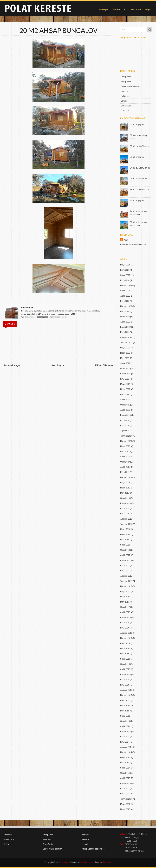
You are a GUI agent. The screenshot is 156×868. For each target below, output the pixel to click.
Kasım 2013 (125, 783)
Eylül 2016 (125, 628)
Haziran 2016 (126, 638)
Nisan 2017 (125, 597)
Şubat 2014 (125, 768)
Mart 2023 (125, 311)
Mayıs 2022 (125, 348)
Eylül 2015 (125, 685)
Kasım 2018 (125, 503)
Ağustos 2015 (126, 690)
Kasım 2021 (125, 374)
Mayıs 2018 (125, 529)
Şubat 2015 (125, 716)
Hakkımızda (135, 9)
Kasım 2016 (125, 617)
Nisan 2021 (125, 389)
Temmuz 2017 (126, 581)
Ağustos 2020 (126, 431)
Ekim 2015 (125, 680)
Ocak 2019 (125, 498)
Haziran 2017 (126, 586)
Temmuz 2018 (126, 524)
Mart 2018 (125, 540)
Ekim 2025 (125, 270)
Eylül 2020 (125, 426)
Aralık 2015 (125, 669)
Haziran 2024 (126, 286)
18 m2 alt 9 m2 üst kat (140, 190)
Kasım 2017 (125, 560)
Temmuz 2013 (126, 799)
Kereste (85, 839)
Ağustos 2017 (126, 576)
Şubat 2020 (125, 457)
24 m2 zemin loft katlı (139, 179)
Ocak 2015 (125, 721)
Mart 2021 (125, 394)
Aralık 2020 (125, 410)
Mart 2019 (125, 493)
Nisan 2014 (125, 757)
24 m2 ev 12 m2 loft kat (140, 168)
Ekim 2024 (125, 280)
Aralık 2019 (125, 467)
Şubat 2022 (125, 363)
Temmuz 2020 (126, 436)
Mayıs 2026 (125, 265)
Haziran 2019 (126, 477)
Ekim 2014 (125, 737)
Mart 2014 (125, 763)
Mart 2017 (125, 602)
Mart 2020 (125, 452)
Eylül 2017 (125, 571)
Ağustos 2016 (126, 633)
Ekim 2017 (125, 566)
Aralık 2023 (125, 296)
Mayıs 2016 (125, 643)
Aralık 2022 (125, 322)
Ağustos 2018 (126, 519)
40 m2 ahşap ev (137, 124)
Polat (126, 240)
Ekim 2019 (125, 472)
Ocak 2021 (125, 405)
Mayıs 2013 (125, 804)
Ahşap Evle (126, 77)
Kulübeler (125, 96)
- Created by (81, 862)
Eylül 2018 (125, 514)
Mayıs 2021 (125, 384)
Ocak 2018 (125, 550)
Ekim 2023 (125, 301)
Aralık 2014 (125, 726)
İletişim (148, 9)
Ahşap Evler (126, 82)
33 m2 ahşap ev (137, 200)
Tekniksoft (107, 862)
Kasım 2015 (125, 674)
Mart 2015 (125, 711)
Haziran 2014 (126, 752)
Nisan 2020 (125, 446)
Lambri (124, 101)
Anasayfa (104, 9)
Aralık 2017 (125, 555)
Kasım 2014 (125, 732)
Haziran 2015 (126, 695)
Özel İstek (125, 111)
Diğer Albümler (104, 366)
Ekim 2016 (125, 623)
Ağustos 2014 (126, 747)
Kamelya (125, 91)
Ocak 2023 (125, 317)
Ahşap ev (64, 862)
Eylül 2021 (125, 379)
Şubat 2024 (125, 291)
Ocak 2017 (125, 607)
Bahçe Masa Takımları (131, 86)
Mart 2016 (125, 654)
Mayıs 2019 (125, 483)
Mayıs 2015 (125, 700)
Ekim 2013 (125, 789)
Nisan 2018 (125, 534)
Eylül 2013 (125, 794)
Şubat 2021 (125, 400)
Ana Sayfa (57, 366)
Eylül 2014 (125, 742)
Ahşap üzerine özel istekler (94, 849)
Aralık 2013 (125, 778)
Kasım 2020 (125, 415)
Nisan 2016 (125, 649)
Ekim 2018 (125, 509)
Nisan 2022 (125, 353)
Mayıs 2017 (125, 592)
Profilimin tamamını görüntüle (133, 244)
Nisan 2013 (125, 809)
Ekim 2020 (125, 420)
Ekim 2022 (125, 332)
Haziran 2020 (126, 441)
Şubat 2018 (125, 545)
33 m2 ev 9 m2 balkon (140, 146)
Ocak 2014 (125, 773)
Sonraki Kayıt (12, 366)
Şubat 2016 (125, 659)
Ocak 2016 (125, 664)
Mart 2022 (125, 358)
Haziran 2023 (126, 306)
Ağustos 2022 (126, 337)
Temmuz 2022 (126, 343)
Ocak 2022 (125, 369)
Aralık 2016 (125, 612)
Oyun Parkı (126, 106)
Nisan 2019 (125, 488)
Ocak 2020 (125, 462)
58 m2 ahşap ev (137, 157)
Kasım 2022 (125, 327)
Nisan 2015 (125, 706)
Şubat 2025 (125, 275)
